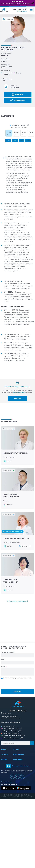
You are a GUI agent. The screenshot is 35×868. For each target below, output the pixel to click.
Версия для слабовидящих (17, 766)
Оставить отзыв (17, 101)
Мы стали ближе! (17, 1)
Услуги (5, 755)
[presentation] (14, 684)
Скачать (17, 398)
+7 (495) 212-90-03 (20, 9)
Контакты (18, 759)
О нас (4, 750)
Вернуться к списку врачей (18, 601)
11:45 (21, 140)
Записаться (17, 94)
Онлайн (19, 73)
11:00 (15, 140)
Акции (16, 750)
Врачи (4, 759)
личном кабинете (20, 392)
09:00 (8, 140)
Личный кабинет (23, 11)
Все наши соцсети (6, 782)
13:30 (28, 140)
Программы (19, 755)
